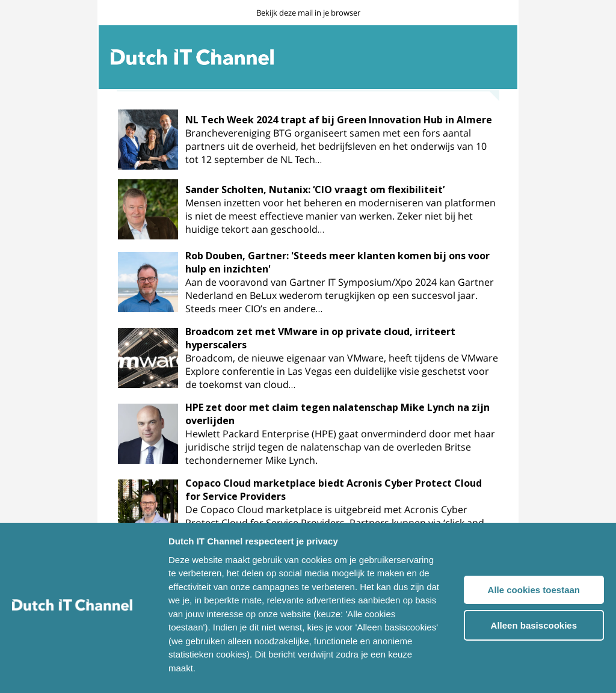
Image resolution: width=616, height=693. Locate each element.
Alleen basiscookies (534, 625)
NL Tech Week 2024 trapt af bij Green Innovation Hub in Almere (339, 120)
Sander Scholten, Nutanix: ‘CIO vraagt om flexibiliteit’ (315, 189)
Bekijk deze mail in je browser (308, 13)
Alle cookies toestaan (534, 590)
